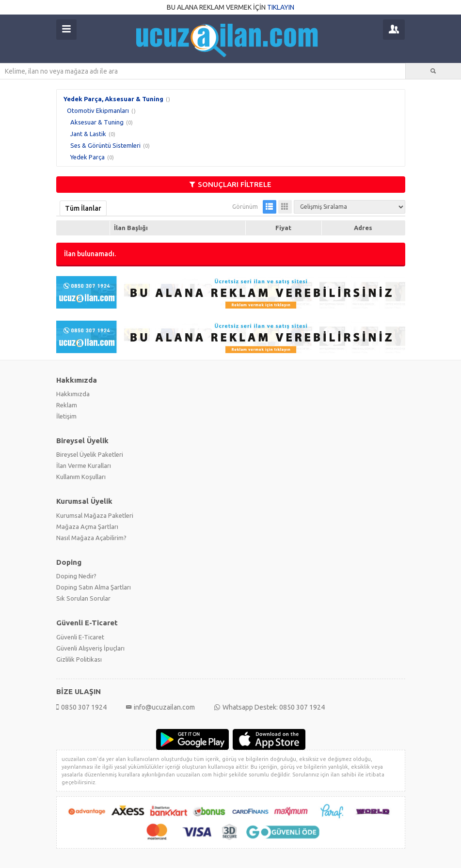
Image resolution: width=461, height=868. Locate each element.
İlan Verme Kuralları (84, 465)
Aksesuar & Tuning (97, 122)
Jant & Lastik (88, 134)
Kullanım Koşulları (81, 477)
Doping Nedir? (76, 576)
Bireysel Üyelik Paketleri (90, 454)
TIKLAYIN (281, 7)
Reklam (67, 405)
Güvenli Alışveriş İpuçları (90, 648)
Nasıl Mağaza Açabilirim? (91, 538)
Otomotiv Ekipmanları (98, 110)
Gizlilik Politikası (79, 659)
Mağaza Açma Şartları (87, 527)
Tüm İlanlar (83, 208)
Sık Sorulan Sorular (83, 598)
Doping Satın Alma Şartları (94, 587)
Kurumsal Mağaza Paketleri (95, 515)
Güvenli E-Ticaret (80, 637)
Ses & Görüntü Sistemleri (105, 145)
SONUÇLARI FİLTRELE (230, 184)
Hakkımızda (73, 394)
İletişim (66, 416)
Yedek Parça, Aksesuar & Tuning (113, 99)
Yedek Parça (87, 157)
